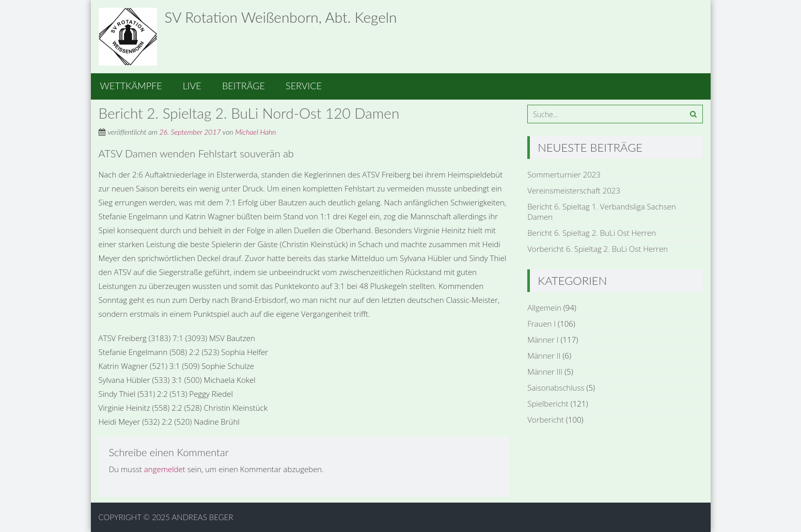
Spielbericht (548, 404)
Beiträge (244, 86)
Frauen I (541, 324)
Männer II (544, 356)
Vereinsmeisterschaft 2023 (574, 190)
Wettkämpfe (131, 86)
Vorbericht (546, 420)
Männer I (543, 340)
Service (304, 86)
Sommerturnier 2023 (564, 174)
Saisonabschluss (556, 388)
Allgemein (544, 308)
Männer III (545, 372)
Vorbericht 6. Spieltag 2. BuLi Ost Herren (598, 249)
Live (192, 86)
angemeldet (165, 469)
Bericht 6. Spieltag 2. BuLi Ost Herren (592, 233)
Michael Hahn (255, 132)
